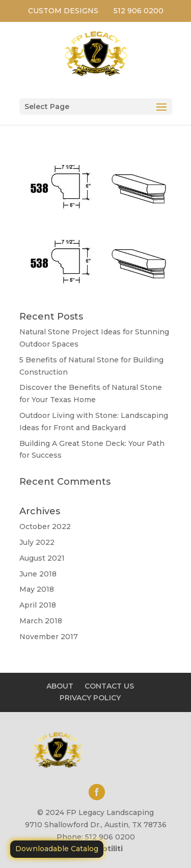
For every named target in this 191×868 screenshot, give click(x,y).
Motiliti (109, 849)
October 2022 (45, 527)
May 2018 (37, 589)
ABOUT (60, 686)
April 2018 (38, 605)
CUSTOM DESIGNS (63, 11)
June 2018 (38, 574)
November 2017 (49, 637)
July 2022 (37, 542)
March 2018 (41, 621)
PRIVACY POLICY (90, 698)
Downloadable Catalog (57, 849)
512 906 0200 (139, 11)
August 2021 (42, 558)
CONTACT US (109, 686)
